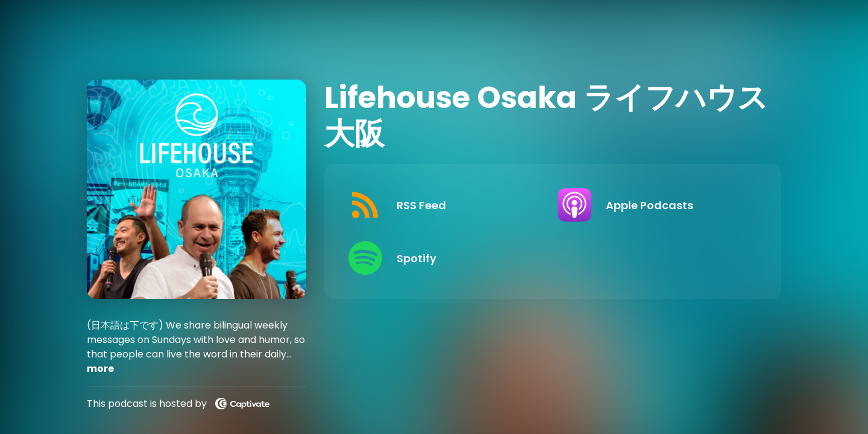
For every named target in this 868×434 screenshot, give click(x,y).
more (100, 369)
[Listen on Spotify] (443, 258)
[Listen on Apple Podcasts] (653, 205)
